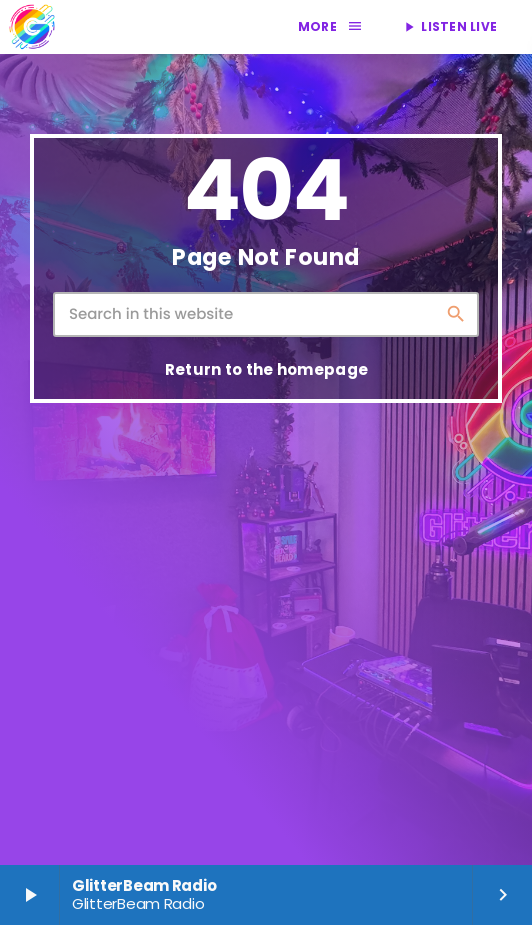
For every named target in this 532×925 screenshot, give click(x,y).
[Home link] (32, 27)
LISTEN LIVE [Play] (449, 26)
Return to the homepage (267, 369)
